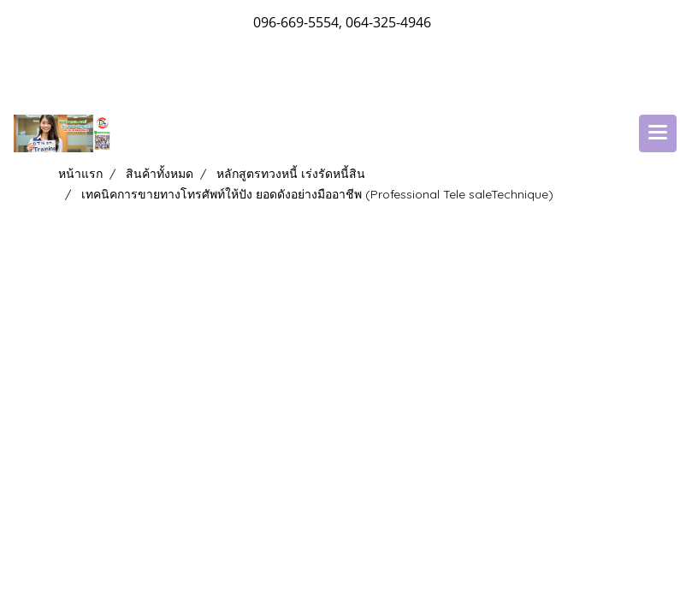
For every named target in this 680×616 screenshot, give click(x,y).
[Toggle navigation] (658, 133)
